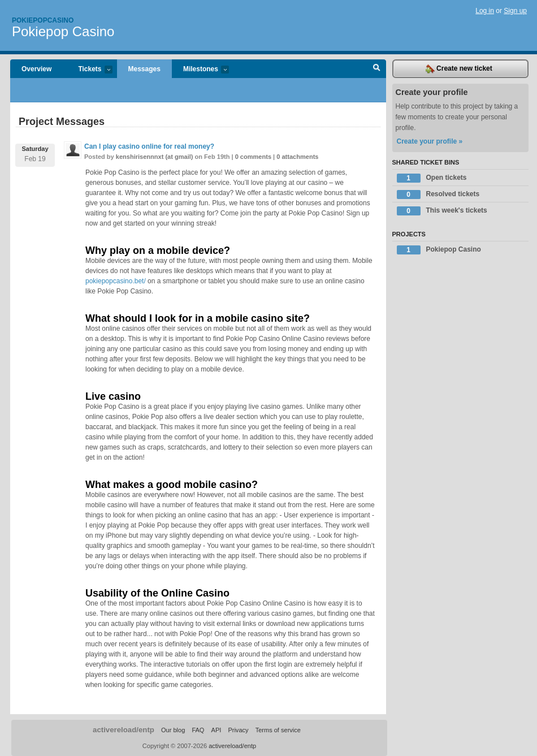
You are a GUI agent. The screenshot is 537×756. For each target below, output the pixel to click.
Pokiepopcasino (43, 20)
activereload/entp (124, 730)
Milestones (200, 70)
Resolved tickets (438, 195)
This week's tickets (442, 211)
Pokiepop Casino (63, 31)
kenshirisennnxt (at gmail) (155, 157)
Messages (144, 69)
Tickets (89, 70)
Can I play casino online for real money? (149, 146)
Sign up (515, 11)
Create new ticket (459, 69)
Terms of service (278, 730)
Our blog (173, 730)
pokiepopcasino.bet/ (116, 281)
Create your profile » (430, 141)
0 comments (253, 157)
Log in (485, 11)
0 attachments (297, 157)
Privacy (238, 730)
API (216, 730)
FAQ (198, 730)
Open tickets (432, 178)
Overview (36, 69)
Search (377, 69)
